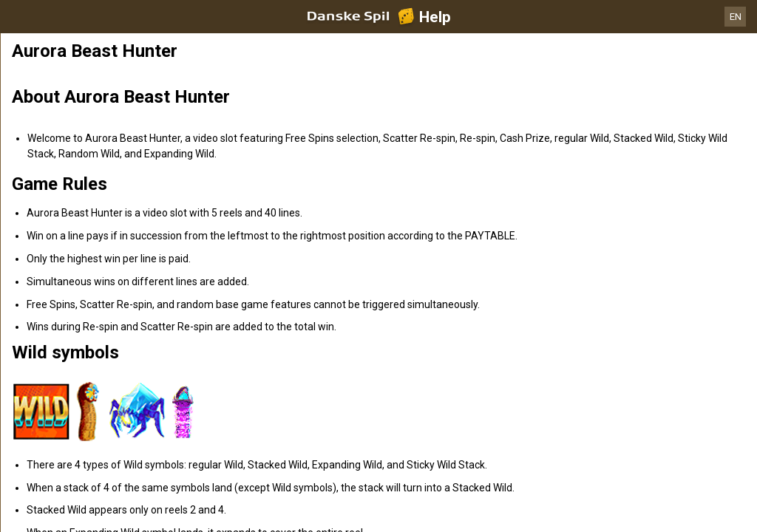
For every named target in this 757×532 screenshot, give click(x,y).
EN (736, 17)
